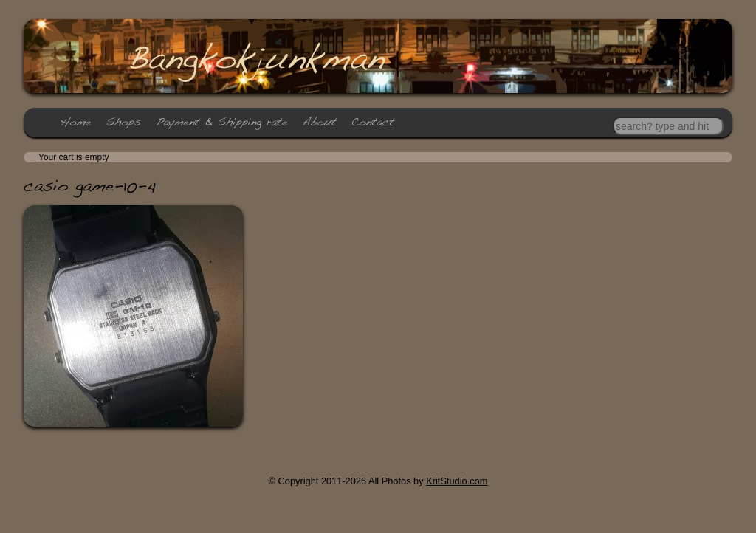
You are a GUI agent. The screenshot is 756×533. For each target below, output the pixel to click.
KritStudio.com (457, 481)
